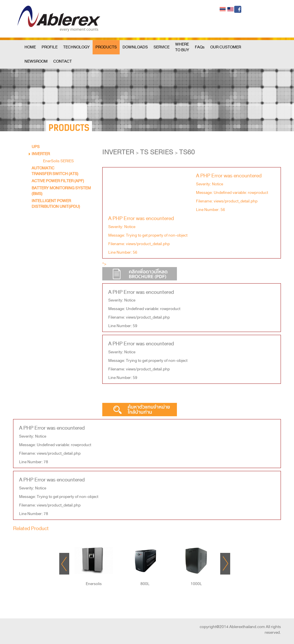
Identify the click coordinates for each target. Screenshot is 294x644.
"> (140, 271)
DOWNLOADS (135, 47)
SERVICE (162, 47)
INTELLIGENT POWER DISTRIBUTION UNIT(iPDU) (56, 204)
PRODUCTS (106, 47)
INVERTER (41, 154)
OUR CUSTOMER (226, 47)
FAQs (200, 47)
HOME (30, 47)
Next (225, 564)
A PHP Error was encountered (229, 176)
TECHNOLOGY (76, 47)
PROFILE (50, 47)
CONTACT (63, 61)
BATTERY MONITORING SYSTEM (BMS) (61, 191)
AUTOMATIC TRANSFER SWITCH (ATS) (55, 171)
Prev (64, 564)
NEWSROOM (36, 61)
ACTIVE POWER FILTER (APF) (58, 181)
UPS (36, 147)
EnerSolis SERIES (58, 161)
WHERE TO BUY (182, 47)
